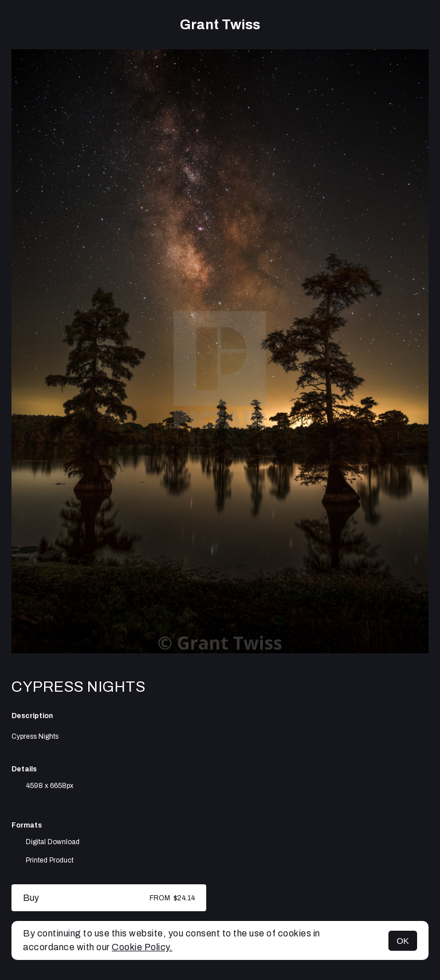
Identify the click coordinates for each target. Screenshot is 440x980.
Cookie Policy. (142, 947)
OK (403, 941)
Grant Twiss (220, 25)
